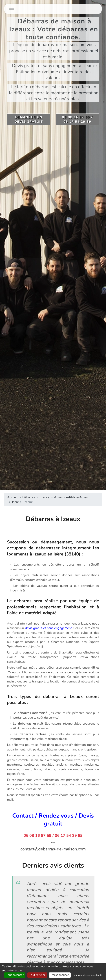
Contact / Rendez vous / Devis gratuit (53, 819)
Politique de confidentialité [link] (87, 975)
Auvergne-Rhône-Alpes (71, 497)
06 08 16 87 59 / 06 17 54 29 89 (53, 835)
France (45, 497)
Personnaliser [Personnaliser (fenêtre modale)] (60, 975)
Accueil (12, 497)
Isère (15, 502)
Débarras (29, 497)
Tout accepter (15, 975)
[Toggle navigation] (11, 9)
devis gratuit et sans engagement (48, 628)
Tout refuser (37, 975)
